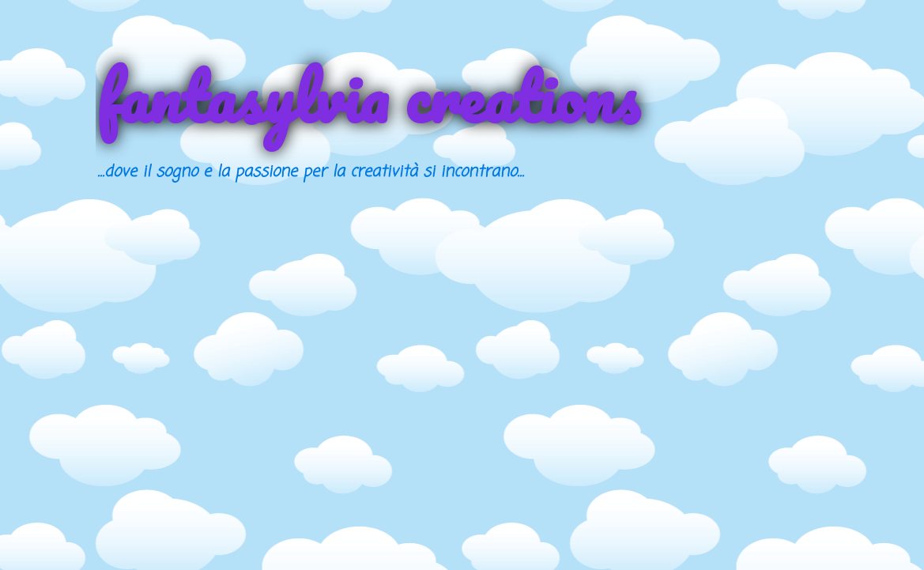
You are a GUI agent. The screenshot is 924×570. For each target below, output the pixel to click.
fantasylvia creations (368, 96)
